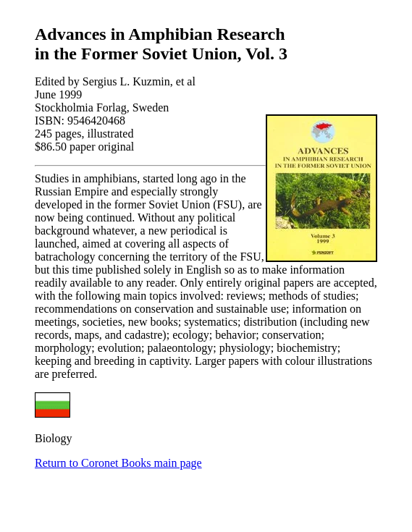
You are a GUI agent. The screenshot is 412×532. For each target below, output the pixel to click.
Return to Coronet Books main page (118, 463)
